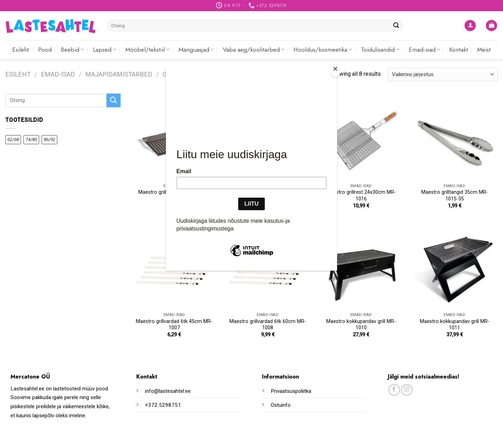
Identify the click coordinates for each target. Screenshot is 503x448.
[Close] (335, 70)
